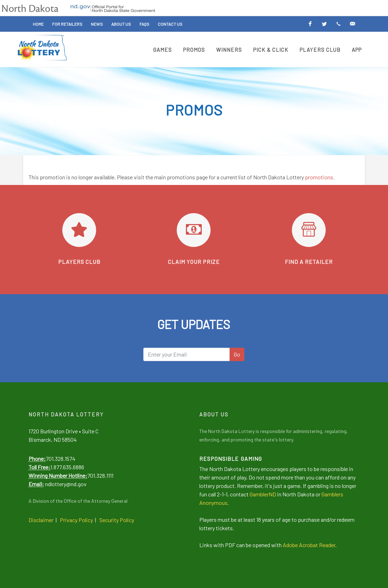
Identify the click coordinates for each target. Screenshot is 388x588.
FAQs (144, 24)
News (97, 24)
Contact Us (170, 24)
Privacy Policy (76, 520)
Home (38, 24)
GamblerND (263, 494)
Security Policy (117, 520)
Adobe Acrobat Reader (309, 545)
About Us (121, 24)
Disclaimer (41, 520)
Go (237, 354)
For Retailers (67, 24)
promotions (319, 177)
